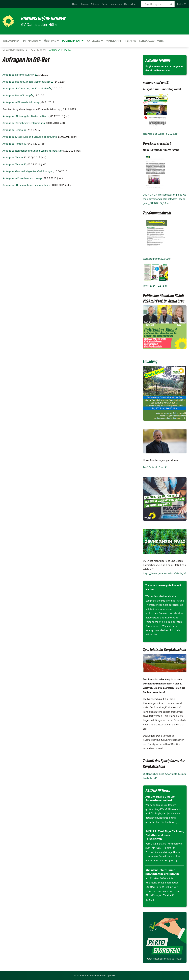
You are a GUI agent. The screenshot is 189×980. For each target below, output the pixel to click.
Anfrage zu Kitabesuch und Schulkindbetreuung (30, 137)
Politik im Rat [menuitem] (71, 41)
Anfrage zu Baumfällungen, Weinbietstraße (27, 82)
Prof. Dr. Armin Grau (154, 467)
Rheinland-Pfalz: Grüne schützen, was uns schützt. (162, 872)
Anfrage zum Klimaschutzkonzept (21, 102)
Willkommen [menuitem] (11, 41)
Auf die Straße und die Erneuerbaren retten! (160, 798)
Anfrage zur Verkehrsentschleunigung (24, 123)
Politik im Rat (39, 50)
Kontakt (85, 4)
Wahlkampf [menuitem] (114, 41)
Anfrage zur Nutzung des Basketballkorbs (26, 116)
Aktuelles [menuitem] (93, 41)
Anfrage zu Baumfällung (16, 95)
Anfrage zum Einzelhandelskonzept (23, 178)
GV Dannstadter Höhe (15, 50)
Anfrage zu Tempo (13, 157)
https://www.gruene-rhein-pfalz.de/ (163, 573)
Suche (105, 4)
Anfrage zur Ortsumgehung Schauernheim (26, 185)
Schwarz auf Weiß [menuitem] (151, 41)
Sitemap (95, 4)
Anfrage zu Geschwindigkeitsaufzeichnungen (28, 171)
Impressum (116, 4)
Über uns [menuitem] (50, 41)
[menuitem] (75, 4)
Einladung (150, 361)
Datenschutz (130, 4)
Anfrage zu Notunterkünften (18, 75)
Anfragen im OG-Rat (61, 50)
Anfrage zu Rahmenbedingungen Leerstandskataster (32, 151)
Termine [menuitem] (130, 41)
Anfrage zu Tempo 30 (14, 130)
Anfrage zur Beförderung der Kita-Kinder (25, 88)
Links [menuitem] (180, 4)
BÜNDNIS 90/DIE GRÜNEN (43, 19)
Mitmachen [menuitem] (30, 41)
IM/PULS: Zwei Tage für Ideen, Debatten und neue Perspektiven (165, 835)
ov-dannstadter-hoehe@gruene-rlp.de (93, 976)
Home (75, 4)
